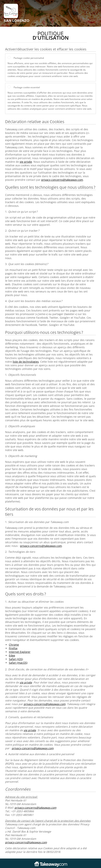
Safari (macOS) (18, 663)
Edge (12, 655)
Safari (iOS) (16, 659)
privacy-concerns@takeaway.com (62, 180)
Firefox (13, 648)
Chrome (14, 645)
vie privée (26, 162)
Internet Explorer (20, 652)
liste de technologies (26, 362)
